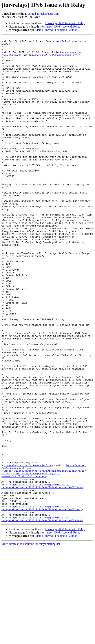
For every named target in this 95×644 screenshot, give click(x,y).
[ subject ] (61, 30)
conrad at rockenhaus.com (43, 14)
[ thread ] (49, 30)
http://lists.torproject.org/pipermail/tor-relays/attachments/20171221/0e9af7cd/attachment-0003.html (42, 616)
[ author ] (73, 30)
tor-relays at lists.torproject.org (29, 551)
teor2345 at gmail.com (70, 42)
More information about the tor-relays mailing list (31, 641)
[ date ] (39, 30)
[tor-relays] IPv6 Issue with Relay (65, 23)
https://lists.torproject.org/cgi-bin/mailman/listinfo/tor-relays (31, 563)
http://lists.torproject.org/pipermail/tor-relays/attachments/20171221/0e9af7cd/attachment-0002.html (42, 576)
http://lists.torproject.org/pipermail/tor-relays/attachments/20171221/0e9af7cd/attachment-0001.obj (42, 602)
